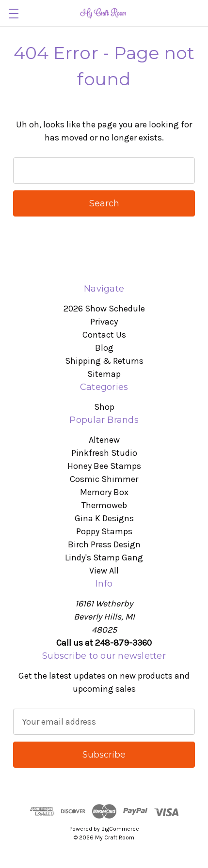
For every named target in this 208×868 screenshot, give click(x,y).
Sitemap (104, 374)
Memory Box (104, 492)
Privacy (104, 322)
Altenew (104, 440)
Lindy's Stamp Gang (104, 558)
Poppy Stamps (104, 531)
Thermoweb (104, 505)
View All (104, 571)
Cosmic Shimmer (104, 479)
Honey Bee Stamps (104, 466)
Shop (104, 407)
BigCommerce (120, 829)
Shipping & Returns (104, 361)
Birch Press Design (104, 544)
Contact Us (104, 335)
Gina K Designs (104, 518)
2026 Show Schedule (104, 309)
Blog (104, 348)
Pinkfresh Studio (104, 453)
